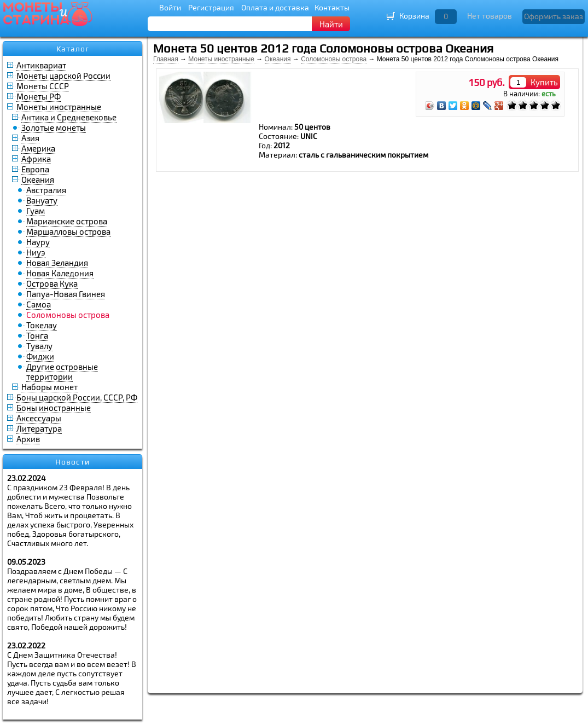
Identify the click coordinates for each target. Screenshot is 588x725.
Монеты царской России (63, 76)
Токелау (42, 325)
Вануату (42, 200)
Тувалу (39, 346)
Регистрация (211, 7)
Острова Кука (52, 283)
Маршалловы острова (68, 231)
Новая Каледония (60, 273)
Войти (170, 7)
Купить (544, 82)
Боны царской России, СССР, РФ (77, 397)
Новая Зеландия (57, 263)
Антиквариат (41, 65)
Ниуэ (36, 252)
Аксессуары (39, 418)
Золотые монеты (54, 127)
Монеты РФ (39, 96)
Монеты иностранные (59, 107)
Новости (72, 462)
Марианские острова (67, 221)
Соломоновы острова (334, 59)
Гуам (36, 211)
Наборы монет (50, 387)
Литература (39, 428)
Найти (331, 24)
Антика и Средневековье (69, 117)
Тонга (37, 335)
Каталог (73, 49)
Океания (38, 179)
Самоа (39, 304)
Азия (30, 138)
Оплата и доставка (275, 7)
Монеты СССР (43, 86)
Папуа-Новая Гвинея (66, 294)
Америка (38, 148)
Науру (38, 242)
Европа (35, 169)
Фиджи (40, 356)
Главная (166, 59)
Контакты (332, 7)
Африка (36, 159)
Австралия (46, 190)
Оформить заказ (554, 16)
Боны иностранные (54, 408)
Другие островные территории (62, 372)
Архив (28, 439)
